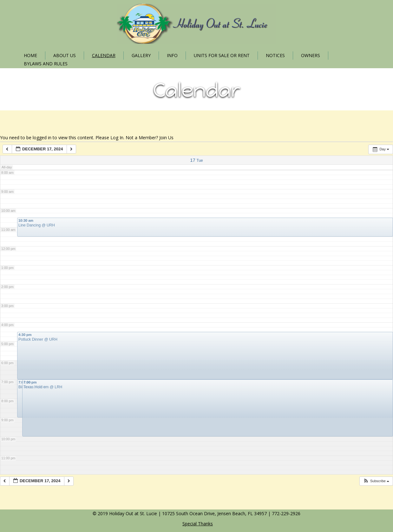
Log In (117, 138)
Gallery (141, 55)
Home (30, 55)
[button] (376, 481)
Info (172, 55)
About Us (65, 55)
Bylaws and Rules (46, 64)
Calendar (104, 55)
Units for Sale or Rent (222, 55)
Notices (275, 55)
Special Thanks (198, 524)
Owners (311, 55)
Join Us (166, 138)
